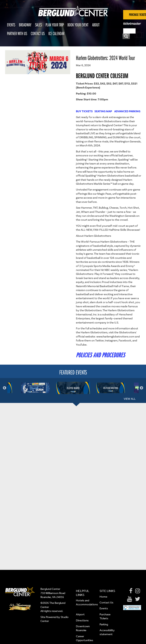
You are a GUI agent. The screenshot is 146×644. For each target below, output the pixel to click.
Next (141, 388)
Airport (80, 614)
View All (130, 399)
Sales (38, 25)
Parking (104, 624)
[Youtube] (130, 599)
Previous (5, 388)
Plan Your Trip (55, 25)
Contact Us (38, 33)
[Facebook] (131, 591)
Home (103, 597)
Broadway (25, 25)
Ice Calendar (56, 33)
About (96, 25)
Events (11, 25)
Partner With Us (17, 33)
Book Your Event (78, 25)
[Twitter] (138, 599)
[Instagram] (138, 591)
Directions (83, 620)
